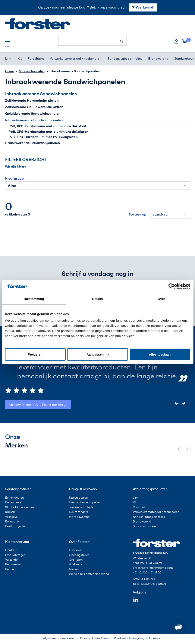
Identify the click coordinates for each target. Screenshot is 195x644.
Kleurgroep (14, 178)
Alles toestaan (160, 354)
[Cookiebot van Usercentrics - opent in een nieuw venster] (171, 286)
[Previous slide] (177, 403)
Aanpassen (98, 354)
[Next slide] (183, 403)
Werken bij (145, 7)
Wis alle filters (15, 166)
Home (9, 71)
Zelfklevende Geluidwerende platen (34, 107)
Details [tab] (98, 299)
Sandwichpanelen (32, 71)
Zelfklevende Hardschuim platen (32, 100)
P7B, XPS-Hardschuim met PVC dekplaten (43, 137)
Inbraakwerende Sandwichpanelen (34, 120)
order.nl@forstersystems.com (153, 568)
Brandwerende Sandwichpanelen (33, 143)
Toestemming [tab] (34, 299)
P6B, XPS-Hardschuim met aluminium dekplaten (48, 132)
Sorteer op (137, 214)
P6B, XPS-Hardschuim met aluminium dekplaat (48, 126)
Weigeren (35, 354)
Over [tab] (161, 299)
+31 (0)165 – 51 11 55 (147, 572)
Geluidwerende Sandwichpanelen (33, 113)
